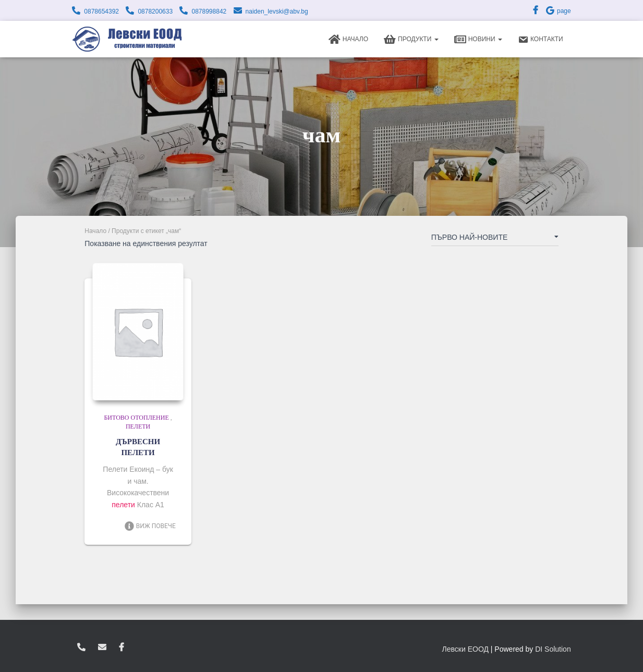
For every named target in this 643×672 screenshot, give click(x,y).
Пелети (138, 426)
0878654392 (101, 11)
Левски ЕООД (465, 649)
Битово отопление (136, 418)
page (558, 11)
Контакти (541, 40)
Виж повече (150, 526)
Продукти (411, 40)
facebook (122, 647)
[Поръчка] (495, 239)
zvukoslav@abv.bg (102, 647)
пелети (123, 505)
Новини (478, 40)
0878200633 (155, 11)
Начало (348, 40)
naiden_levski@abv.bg (277, 11)
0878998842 (209, 11)
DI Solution (553, 649)
